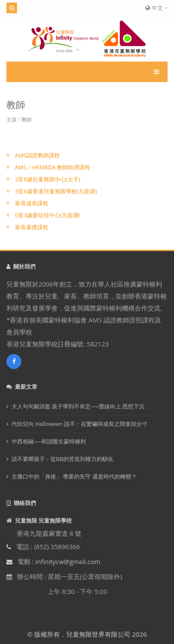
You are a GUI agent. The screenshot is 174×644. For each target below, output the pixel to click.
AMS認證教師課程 (37, 155)
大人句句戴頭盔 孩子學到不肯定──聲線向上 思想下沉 (78, 406)
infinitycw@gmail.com (68, 561)
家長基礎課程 (32, 227)
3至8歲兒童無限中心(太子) (48, 179)
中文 (156, 8)
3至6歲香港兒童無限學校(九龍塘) (56, 191)
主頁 (12, 120)
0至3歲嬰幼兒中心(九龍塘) (48, 215)
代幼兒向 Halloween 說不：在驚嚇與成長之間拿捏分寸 (80, 424)
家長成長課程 (32, 203)
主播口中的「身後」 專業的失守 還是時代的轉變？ (74, 476)
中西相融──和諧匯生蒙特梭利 (49, 441)
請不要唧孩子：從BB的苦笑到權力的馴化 (62, 459)
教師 (27, 120)
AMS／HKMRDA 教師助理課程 (53, 167)
